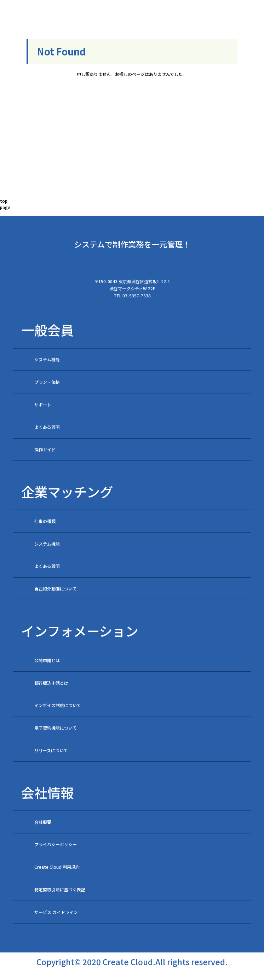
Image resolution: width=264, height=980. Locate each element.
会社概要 (43, 822)
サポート (43, 405)
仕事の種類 (45, 521)
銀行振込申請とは (51, 683)
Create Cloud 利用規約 (57, 867)
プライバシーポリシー (56, 844)
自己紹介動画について (56, 589)
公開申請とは (47, 660)
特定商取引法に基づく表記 (60, 889)
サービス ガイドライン (56, 912)
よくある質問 (47, 427)
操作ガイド (45, 449)
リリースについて (51, 750)
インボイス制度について (58, 705)
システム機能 (47, 359)
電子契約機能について (56, 728)
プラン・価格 (47, 382)
